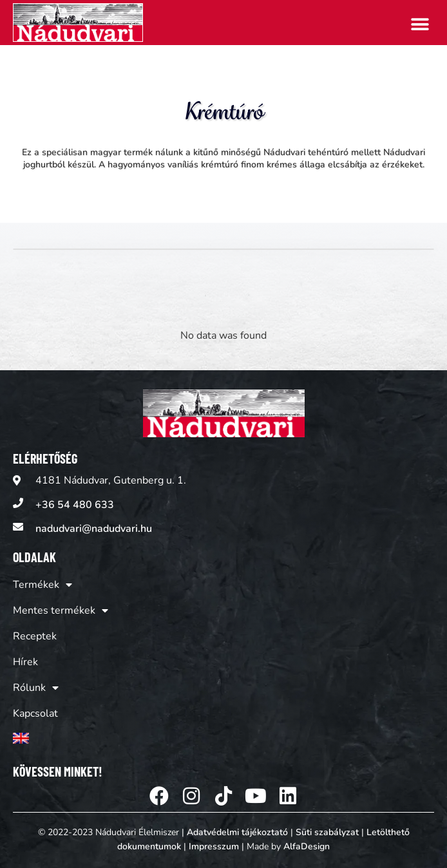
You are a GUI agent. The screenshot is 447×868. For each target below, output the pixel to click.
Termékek (43, 585)
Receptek (35, 636)
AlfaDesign (307, 846)
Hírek (25, 662)
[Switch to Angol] (61, 738)
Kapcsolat (35, 713)
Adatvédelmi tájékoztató (237, 832)
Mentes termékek (61, 610)
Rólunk (36, 688)
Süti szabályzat (327, 832)
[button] (420, 24)
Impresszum (214, 846)
